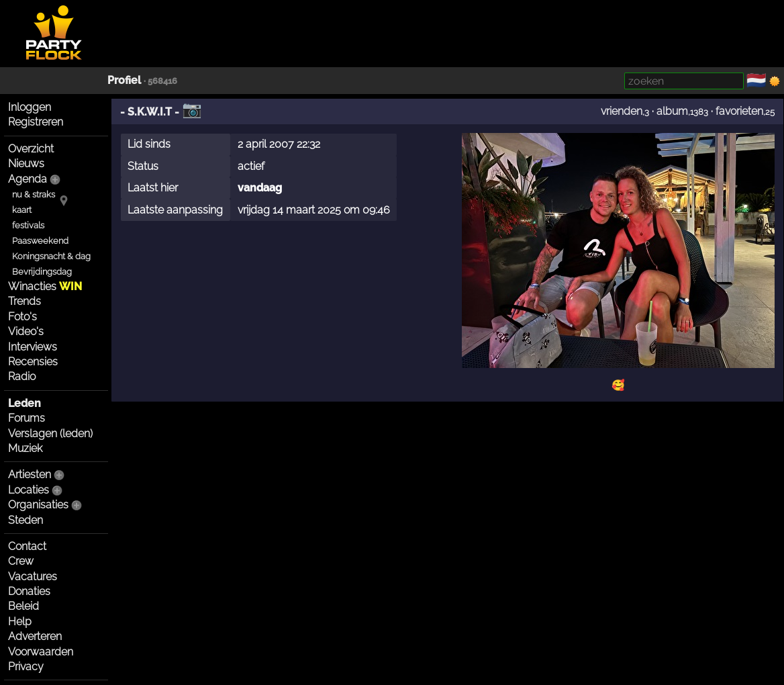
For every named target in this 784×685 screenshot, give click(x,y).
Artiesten (30, 474)
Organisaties (38, 505)
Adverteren (35, 636)
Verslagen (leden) (50, 433)
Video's (26, 331)
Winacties (45, 286)
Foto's (22, 317)
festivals (28, 225)
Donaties (29, 591)
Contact (27, 546)
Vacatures (33, 577)
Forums (27, 418)
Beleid (23, 606)
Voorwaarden (41, 652)
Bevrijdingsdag (42, 272)
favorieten (739, 111)
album (672, 111)
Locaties (29, 490)
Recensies (33, 362)
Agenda (28, 179)
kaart (22, 210)
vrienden (622, 111)
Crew (21, 561)
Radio (22, 376)
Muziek (25, 448)
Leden (24, 403)
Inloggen (30, 107)
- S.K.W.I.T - (150, 112)
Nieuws (26, 164)
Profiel (124, 80)
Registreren (36, 122)
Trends (24, 301)
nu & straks (34, 194)
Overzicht (31, 149)
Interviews (33, 347)
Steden (26, 520)
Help (20, 622)
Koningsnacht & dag (51, 256)
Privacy (26, 667)
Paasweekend (40, 241)
